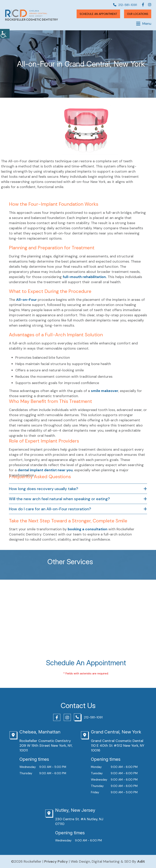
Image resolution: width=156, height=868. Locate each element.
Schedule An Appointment (98, 14)
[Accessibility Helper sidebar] (5, 34)
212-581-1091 (125, 5)
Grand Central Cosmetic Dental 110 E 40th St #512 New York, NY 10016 (118, 746)
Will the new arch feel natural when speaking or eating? (59, 499)
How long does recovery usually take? (44, 489)
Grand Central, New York (116, 732)
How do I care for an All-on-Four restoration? (50, 509)
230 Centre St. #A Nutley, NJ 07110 (79, 821)
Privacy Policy (56, 861)
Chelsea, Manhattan (40, 732)
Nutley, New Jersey (75, 810)
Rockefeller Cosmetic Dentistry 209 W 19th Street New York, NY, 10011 (46, 746)
